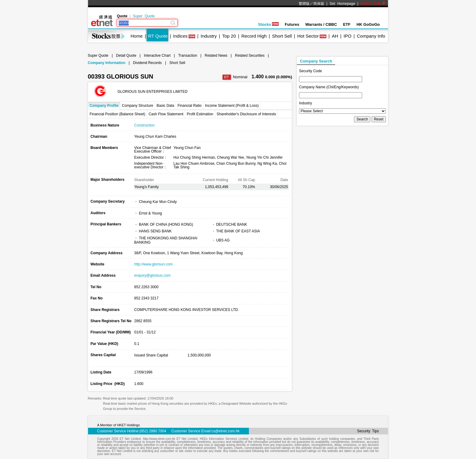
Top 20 (229, 36)
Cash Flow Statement (166, 114)
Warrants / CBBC (321, 24)
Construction (144, 125)
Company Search (316, 61)
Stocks (268, 24)
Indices (180, 36)
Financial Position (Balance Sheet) (117, 114)
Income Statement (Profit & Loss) (232, 106)
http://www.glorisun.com (153, 264)
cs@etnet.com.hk (225, 431)
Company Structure (137, 106)
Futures (292, 24)
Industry (209, 36)
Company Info (371, 36)
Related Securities (250, 56)
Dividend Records (147, 63)
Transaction (188, 56)
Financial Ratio (190, 106)
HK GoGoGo (368, 24)
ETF (347, 24)
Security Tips (368, 431)
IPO (348, 36)
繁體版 (304, 4)
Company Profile (104, 106)
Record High (254, 36)
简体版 (319, 4)
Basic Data (165, 106)
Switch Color (373, 4)
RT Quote (158, 36)
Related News (216, 56)
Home (137, 36)
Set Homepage (342, 4)
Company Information (107, 63)
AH (335, 36)
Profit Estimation (200, 114)
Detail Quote (126, 56)
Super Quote (144, 16)
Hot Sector (308, 36)
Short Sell (282, 36)
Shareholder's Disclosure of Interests (246, 114)
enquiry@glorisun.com (152, 275)
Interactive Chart (157, 56)
